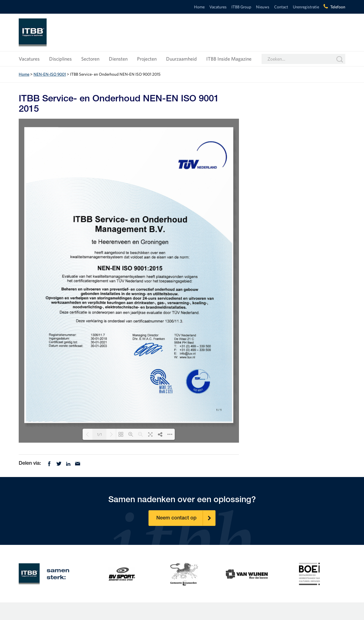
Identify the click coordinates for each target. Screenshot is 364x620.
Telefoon (338, 7)
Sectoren (90, 59)
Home (199, 7)
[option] (122, 573)
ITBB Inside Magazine (229, 59)
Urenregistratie (306, 7)
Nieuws (263, 7)
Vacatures (218, 7)
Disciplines (60, 59)
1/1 (100, 434)
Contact (281, 7)
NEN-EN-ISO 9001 (50, 74)
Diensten (118, 59)
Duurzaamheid (181, 59)
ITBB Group (241, 7)
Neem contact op (186, 518)
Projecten (147, 59)
